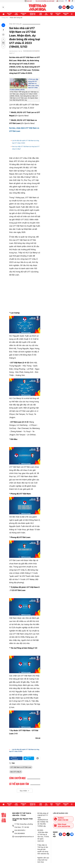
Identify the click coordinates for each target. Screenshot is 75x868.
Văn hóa (41, 14)
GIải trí (51, 14)
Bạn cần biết (66, 14)
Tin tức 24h (9, 14)
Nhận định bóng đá (16, 18)
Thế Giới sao (58, 14)
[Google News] (31, 53)
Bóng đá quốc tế (33, 14)
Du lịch (46, 14)
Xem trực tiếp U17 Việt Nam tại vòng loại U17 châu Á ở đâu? (26, 148)
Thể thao (16, 14)
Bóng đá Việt (23, 14)
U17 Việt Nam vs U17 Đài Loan (21, 767)
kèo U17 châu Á (16, 772)
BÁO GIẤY (29, 1)
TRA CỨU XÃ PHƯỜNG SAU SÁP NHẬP (45, 1)
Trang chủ (5, 18)
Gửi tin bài (60, 1)
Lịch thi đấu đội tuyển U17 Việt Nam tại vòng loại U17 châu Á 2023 (26, 142)
